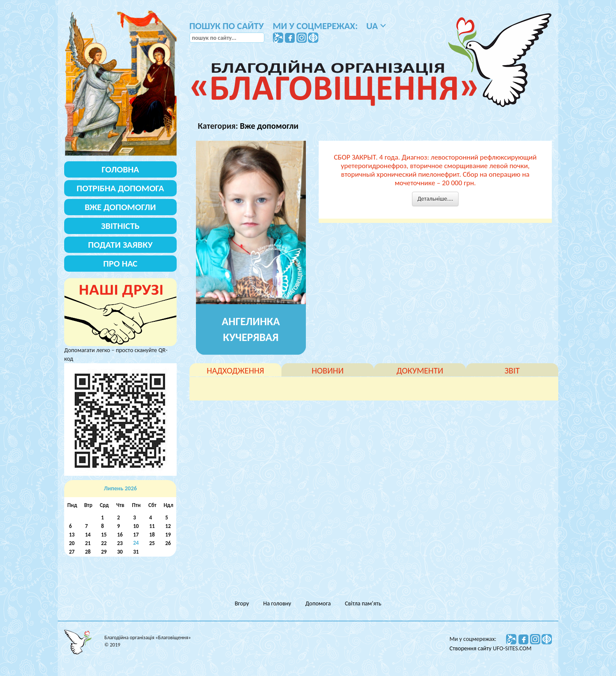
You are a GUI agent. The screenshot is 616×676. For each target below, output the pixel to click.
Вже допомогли (269, 126)
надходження (235, 371)
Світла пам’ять (363, 603)
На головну (277, 603)
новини (328, 371)
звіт (512, 371)
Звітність (120, 226)
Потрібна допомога (120, 188)
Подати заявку (120, 245)
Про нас (120, 264)
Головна (120, 169)
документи (420, 371)
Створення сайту (471, 648)
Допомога (318, 603)
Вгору (242, 603)
